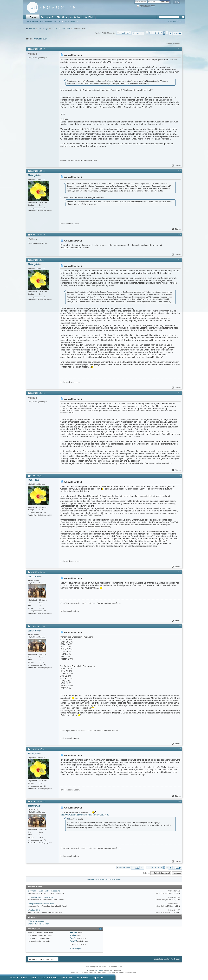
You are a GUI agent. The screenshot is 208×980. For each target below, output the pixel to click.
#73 (179, 234)
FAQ (63, 978)
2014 (30, 921)
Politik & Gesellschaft (61, 29)
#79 (179, 749)
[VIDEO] (73, 941)
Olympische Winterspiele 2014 (41, 904)
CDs (78, 978)
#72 (179, 171)
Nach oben (177, 873)
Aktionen (57, 21)
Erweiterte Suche (175, 21)
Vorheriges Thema (96, 879)
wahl (35, 921)
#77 (179, 572)
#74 (179, 260)
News (13, 978)
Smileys (73, 935)
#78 (179, 626)
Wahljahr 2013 (34, 910)
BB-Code (74, 932)
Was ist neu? (47, 17)
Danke (86, 978)
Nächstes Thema (113, 879)
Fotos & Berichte (49, 978)
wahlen (41, 921)
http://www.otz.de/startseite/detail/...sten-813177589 (85, 815)
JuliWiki (89, 17)
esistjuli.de (75, 17)
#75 (179, 393)
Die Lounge (43, 29)
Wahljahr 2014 (41, 39)
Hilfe (177, 2)
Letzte (177, 33)
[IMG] (72, 938)
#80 (179, 801)
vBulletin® (100, 970)
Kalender (49, 21)
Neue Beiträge (32, 21)
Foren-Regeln (76, 948)
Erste (136, 33)
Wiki (70, 978)
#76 (179, 475)
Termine (23, 978)
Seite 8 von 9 (125, 33)
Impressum (98, 978)
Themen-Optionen (171, 44)
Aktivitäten (62, 17)
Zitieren (176, 166)
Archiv (167, 959)
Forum (33, 17)
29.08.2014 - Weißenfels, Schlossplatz (44, 891)
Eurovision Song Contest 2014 (40, 897)
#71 (179, 49)
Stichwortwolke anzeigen (38, 924)
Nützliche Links (71, 21)
